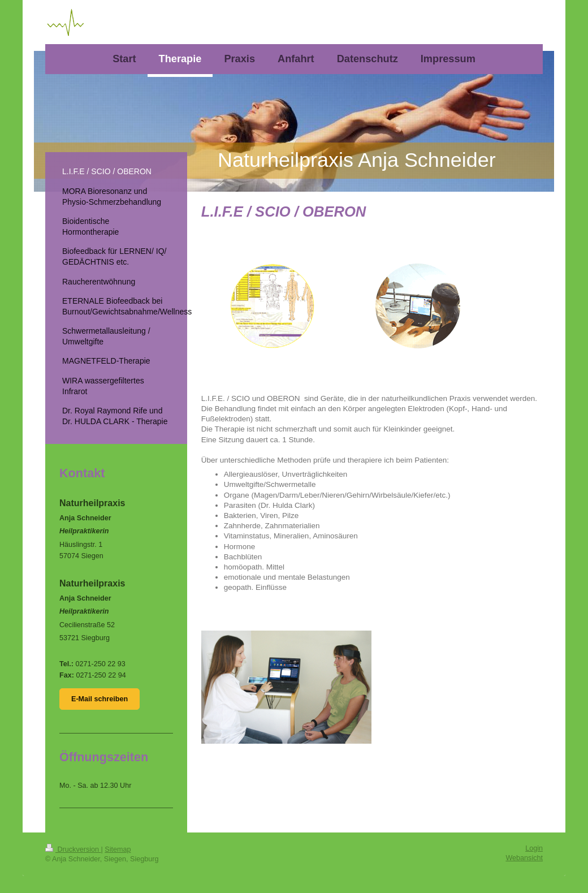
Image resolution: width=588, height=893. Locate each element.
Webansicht (524, 858)
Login (534, 848)
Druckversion (73, 849)
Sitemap (118, 849)
